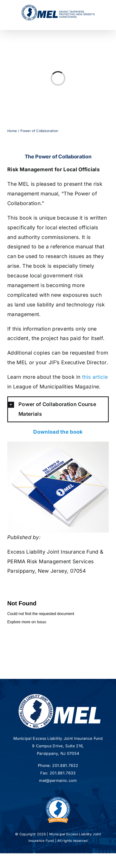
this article (95, 377)
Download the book (58, 432)
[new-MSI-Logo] (58, 796)
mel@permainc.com (58, 780)
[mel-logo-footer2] (59, 695)
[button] (58, 409)
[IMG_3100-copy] (58, 444)
